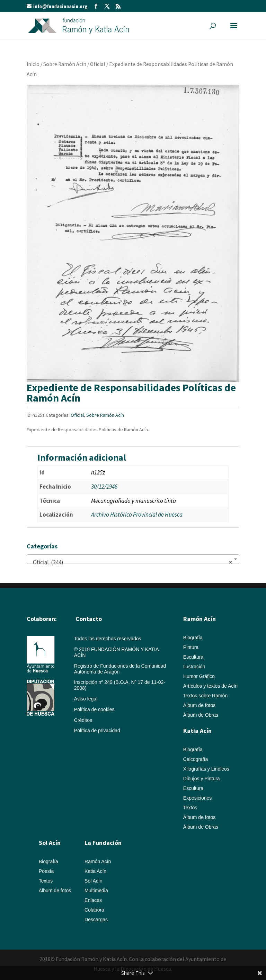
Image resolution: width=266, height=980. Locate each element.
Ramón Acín (98, 861)
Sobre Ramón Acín (65, 64)
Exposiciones (198, 798)
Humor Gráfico (199, 676)
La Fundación (103, 843)
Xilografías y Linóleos (206, 769)
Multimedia (96, 891)
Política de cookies (94, 709)
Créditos (83, 720)
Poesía (46, 871)
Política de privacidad (97, 731)
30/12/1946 (104, 487)
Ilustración (194, 667)
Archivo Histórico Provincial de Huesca (137, 515)
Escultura (193, 657)
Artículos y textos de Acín (210, 686)
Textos (190, 808)
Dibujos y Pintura (202, 779)
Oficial (98, 64)
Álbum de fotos (199, 705)
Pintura (191, 647)
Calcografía (196, 759)
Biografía (193, 638)
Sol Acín (93, 881)
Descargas (96, 920)
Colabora (94, 910)
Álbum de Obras (201, 715)
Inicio (33, 64)
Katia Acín (197, 731)
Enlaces (93, 900)
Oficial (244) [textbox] (131, 562)
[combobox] (133, 559)
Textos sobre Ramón (205, 696)
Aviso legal (86, 699)
